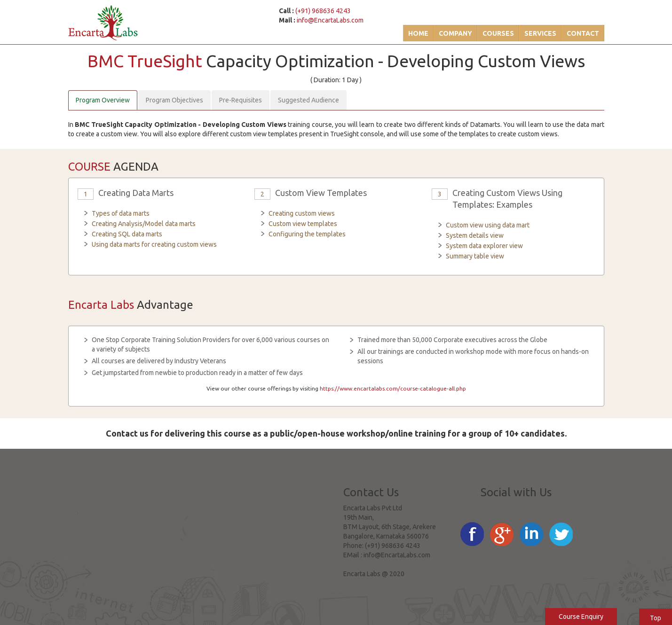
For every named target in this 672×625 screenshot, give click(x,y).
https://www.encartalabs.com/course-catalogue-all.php (393, 388)
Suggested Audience (308, 100)
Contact (583, 33)
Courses (498, 33)
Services (540, 33)
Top (656, 618)
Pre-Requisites (241, 100)
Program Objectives (174, 100)
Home (418, 33)
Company (455, 33)
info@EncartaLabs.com (330, 20)
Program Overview (103, 100)
